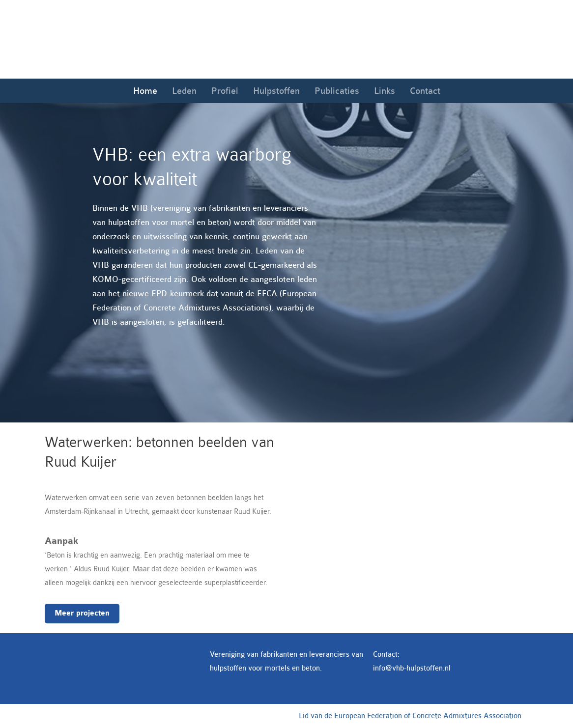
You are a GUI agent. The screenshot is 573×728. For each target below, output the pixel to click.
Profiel (225, 91)
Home (145, 91)
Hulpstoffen (276, 91)
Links (385, 91)
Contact (425, 91)
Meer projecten (82, 614)
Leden (184, 91)
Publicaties (337, 91)
